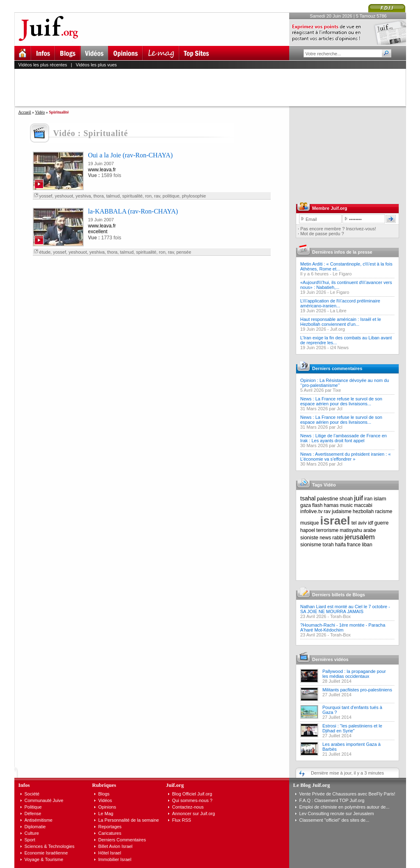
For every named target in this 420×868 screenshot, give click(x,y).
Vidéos (105, 800)
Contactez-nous (188, 807)
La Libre (338, 311)
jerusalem (360, 537)
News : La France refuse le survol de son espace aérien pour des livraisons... (341, 401)
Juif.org (338, 329)
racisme (384, 511)
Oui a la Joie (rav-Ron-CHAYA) (130, 155)
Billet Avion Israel (116, 846)
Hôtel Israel (110, 853)
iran (368, 499)
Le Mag (106, 813)
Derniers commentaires (337, 368)
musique (309, 523)
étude (45, 252)
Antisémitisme (39, 820)
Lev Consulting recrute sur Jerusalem (337, 813)
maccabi (363, 505)
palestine (327, 499)
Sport (30, 840)
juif (358, 498)
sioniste (309, 537)
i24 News (339, 348)
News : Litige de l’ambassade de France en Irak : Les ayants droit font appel (344, 438)
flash (317, 505)
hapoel (308, 530)
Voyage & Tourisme (44, 859)
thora (99, 196)
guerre (382, 523)
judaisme (342, 511)
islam (380, 499)
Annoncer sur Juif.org (194, 813)
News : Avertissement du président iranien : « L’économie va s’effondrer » (346, 457)
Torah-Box (340, 616)
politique (171, 196)
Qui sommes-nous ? (192, 800)
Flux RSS (182, 820)
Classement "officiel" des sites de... (334, 820)
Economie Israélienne (46, 853)
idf (371, 523)
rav (157, 196)
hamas (331, 505)
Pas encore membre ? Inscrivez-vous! (338, 229)
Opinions (107, 807)
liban (367, 545)
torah (328, 545)
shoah (346, 499)
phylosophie (194, 196)
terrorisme (327, 530)
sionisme (311, 544)
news (325, 538)
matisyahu (351, 530)
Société (32, 794)
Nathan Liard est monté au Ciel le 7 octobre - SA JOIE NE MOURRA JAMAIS (345, 609)
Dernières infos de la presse (342, 252)
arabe (370, 530)
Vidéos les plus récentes (43, 65)
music (346, 505)
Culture (32, 833)
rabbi (338, 538)
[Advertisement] (214, 87)
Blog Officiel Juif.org (192, 794)
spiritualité (132, 196)
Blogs (104, 794)
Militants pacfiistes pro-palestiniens (357, 690)
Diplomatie (35, 827)
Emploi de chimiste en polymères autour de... (345, 807)
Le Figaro (342, 274)
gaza (306, 505)
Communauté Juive (44, 800)
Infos (24, 785)
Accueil (25, 112)
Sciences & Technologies (50, 846)
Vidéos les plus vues (96, 65)
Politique (33, 807)
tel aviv (359, 523)
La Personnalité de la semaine (129, 820)
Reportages (110, 827)
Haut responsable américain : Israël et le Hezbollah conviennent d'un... (341, 322)
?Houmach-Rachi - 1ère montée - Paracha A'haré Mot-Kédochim (343, 627)
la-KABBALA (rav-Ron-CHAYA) (133, 211)
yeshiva (83, 196)
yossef (46, 196)
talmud (113, 196)
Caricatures (110, 833)
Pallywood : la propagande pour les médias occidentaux (354, 674)
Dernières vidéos (330, 659)
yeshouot (64, 196)
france (354, 545)
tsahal (308, 498)
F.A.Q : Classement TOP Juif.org (332, 800)
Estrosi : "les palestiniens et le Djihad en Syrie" (352, 728)
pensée (184, 252)
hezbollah (363, 511)
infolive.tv (311, 511)
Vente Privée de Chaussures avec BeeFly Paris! (347, 794)
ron (148, 196)
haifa (340, 545)
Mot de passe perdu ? (322, 234)
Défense (33, 813)
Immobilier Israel (115, 859)
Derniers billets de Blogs (339, 595)
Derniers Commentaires (122, 840)
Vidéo (40, 112)
